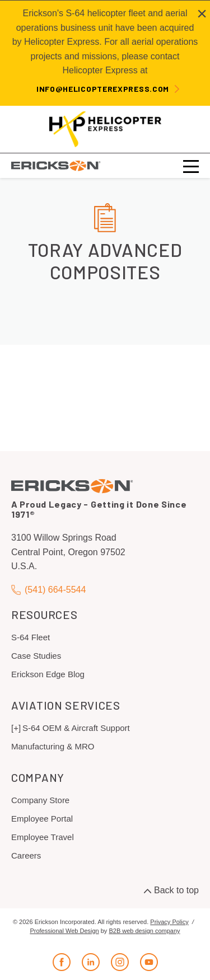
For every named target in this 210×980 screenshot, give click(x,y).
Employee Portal (42, 819)
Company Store (40, 800)
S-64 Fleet (31, 637)
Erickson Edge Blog (48, 674)
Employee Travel (43, 837)
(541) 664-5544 (48, 590)
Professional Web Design (64, 931)
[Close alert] (202, 13)
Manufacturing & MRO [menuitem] (53, 746)
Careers (26, 855)
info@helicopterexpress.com (103, 89)
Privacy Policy (169, 922)
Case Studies (36, 656)
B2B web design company (144, 931)
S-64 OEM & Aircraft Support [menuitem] (76, 728)
